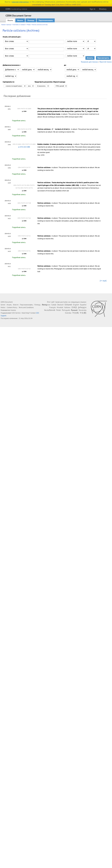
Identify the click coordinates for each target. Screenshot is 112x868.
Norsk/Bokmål (50, 310)
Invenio (13, 310)
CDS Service (16, 313)
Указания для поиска (89, 62)
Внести (20, 20)
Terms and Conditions (26, 307)
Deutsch (60, 305)
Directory (103, 9)
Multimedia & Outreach (19, 25)
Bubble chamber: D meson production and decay (55, 144)
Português (66, 310)
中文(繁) (83, 313)
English (76, 305)
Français (52, 307)
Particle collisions (44, 167)
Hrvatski (60, 307)
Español (83, 305)
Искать (10, 20)
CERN (16, 9)
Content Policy (12, 307)
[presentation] (74, 112)
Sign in (92, 9)
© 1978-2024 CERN (24, 147)
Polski (59, 310)
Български (46, 305)
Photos (29, 25)
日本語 (74, 307)
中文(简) (76, 313)
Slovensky (82, 310)
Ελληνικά (68, 305)
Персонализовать (46, 20)
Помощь (31, 20)
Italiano (67, 307)
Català (54, 305)
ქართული (82, 307)
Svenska (68, 313)
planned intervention (20, 2)
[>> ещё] (103, 281)
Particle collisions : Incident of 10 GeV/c (54, 129)
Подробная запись (19, 121)
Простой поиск (106, 62)
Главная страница (6, 25)
